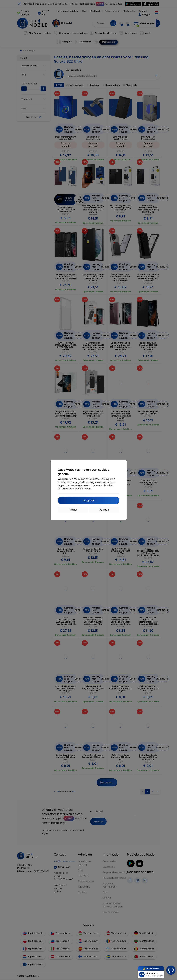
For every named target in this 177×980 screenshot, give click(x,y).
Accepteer (89, 500)
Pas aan (104, 510)
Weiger (73, 510)
